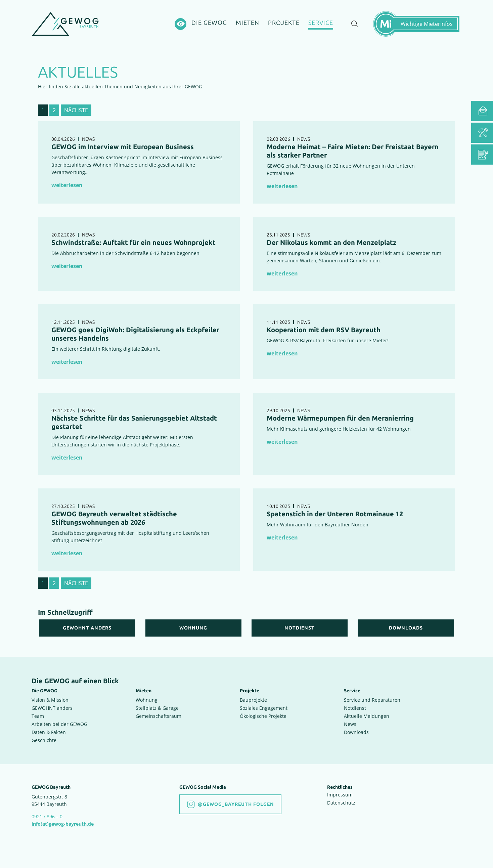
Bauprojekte (253, 700)
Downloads (356, 732)
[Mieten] (248, 23)
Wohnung (147, 700)
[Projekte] (284, 23)
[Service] (321, 24)
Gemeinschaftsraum (159, 716)
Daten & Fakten (49, 732)
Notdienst (355, 708)
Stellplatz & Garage (157, 708)
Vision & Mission (50, 700)
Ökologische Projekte (263, 716)
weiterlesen (67, 185)
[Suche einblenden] (355, 24)
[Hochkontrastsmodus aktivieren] (181, 24)
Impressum (340, 795)
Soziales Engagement (264, 708)
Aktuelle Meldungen (367, 716)
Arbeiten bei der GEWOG (59, 724)
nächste (76, 110)
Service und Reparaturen (372, 700)
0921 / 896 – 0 (47, 816)
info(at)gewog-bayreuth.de (63, 824)
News (350, 724)
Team (38, 716)
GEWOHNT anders (52, 708)
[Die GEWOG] (209, 23)
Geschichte (44, 740)
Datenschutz (341, 803)
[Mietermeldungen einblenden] (419, 24)
